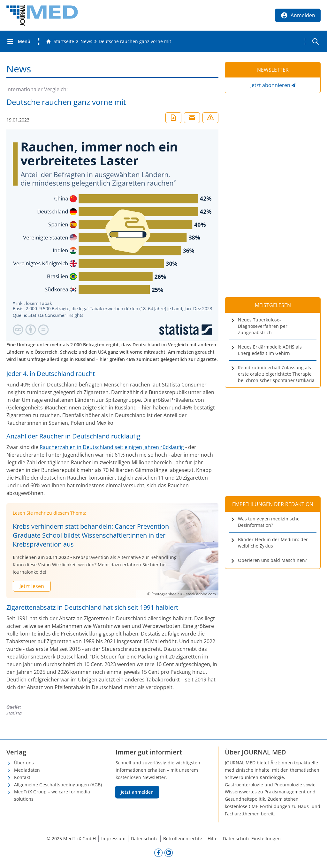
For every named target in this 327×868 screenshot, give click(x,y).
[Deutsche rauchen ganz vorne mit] (135, 41)
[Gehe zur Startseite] (60, 41)
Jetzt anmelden (137, 792)
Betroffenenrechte (183, 839)
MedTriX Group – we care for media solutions (52, 795)
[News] (86, 41)
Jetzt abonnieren (270, 85)
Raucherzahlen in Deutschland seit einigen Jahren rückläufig (112, 447)
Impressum (113, 839)
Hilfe (213, 839)
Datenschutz (144, 839)
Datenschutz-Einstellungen (252, 839)
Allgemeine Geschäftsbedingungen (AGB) (58, 785)
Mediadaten (27, 770)
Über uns (24, 763)
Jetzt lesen (32, 586)
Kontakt (22, 777)
